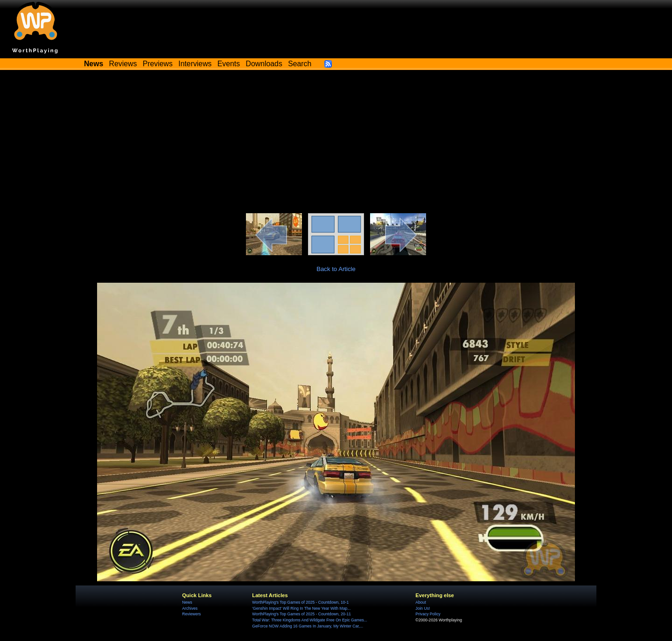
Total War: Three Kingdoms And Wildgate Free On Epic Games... (310, 620)
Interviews (195, 64)
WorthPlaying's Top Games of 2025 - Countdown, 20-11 (301, 614)
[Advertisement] (336, 143)
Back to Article (336, 269)
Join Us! (423, 608)
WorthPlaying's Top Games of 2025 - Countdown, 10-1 (300, 602)
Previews (158, 64)
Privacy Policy (428, 614)
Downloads (264, 64)
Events (229, 64)
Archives (190, 608)
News (187, 602)
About (420, 602)
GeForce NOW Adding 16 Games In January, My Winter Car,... (308, 626)
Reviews (123, 64)
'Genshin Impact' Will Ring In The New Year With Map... (301, 608)
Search (300, 64)
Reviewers (191, 614)
